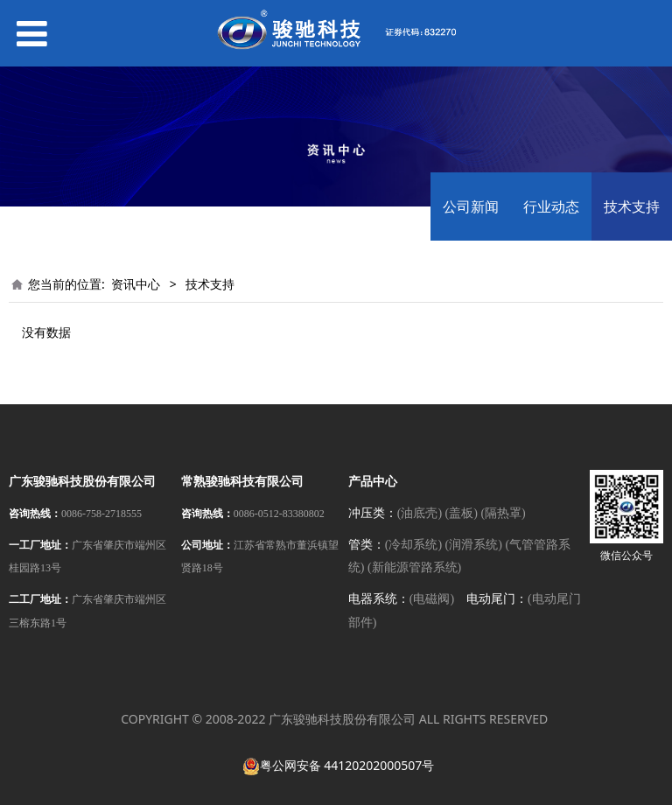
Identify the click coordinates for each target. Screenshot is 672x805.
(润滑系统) (474, 545)
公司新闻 (471, 206)
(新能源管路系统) (414, 567)
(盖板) (462, 513)
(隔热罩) (503, 513)
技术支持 (632, 206)
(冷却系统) (413, 545)
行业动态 (551, 206)
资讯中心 (136, 284)
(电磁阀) (432, 599)
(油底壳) (420, 513)
